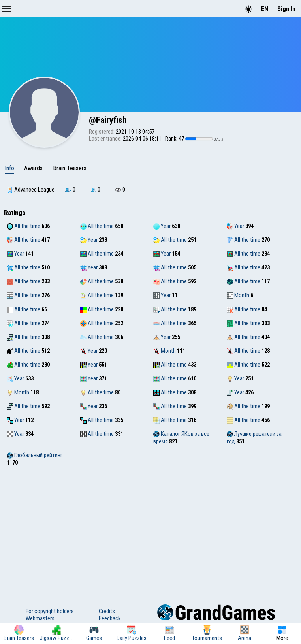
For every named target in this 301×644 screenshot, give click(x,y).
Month (238, 295)
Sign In (286, 9)
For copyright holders (50, 611)
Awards (33, 168)
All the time (24, 226)
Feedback (110, 618)
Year (162, 226)
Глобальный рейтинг (35, 455)
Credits (107, 611)
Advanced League (31, 190)
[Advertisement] (150, 533)
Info (9, 168)
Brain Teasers (70, 168)
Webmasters (40, 618)
